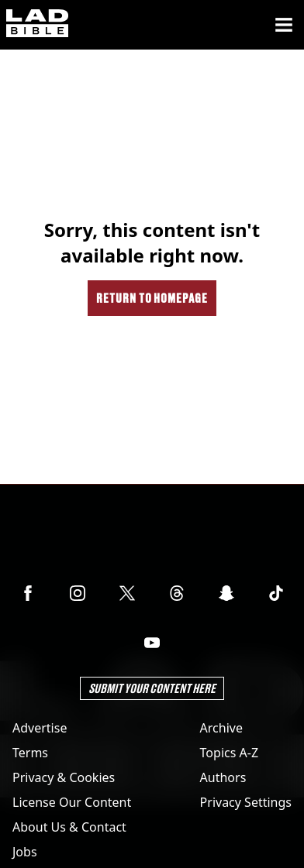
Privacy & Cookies (64, 777)
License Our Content (72, 802)
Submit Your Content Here (152, 688)
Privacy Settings (246, 802)
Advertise (40, 728)
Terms (30, 753)
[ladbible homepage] (37, 25)
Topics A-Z (229, 753)
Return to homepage (152, 298)
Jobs (25, 852)
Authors (223, 777)
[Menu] (284, 25)
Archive (221, 728)
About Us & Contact (69, 827)
